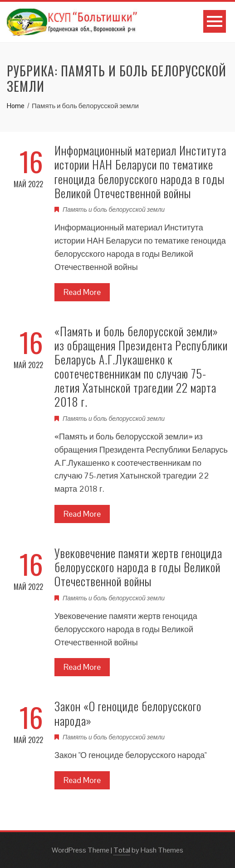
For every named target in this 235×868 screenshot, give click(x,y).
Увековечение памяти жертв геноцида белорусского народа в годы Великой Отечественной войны (138, 567)
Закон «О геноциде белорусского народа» (128, 713)
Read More (82, 292)
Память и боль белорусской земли (114, 210)
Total (122, 850)
